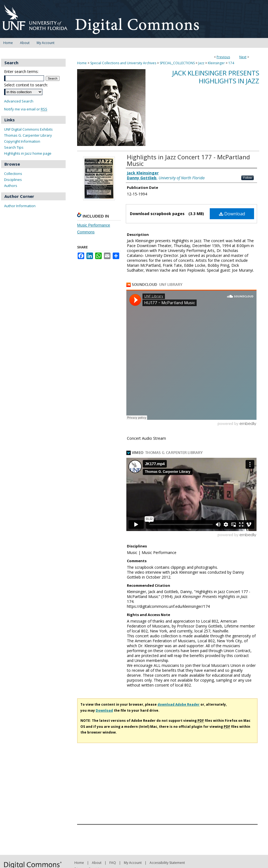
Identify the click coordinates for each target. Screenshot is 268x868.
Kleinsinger (216, 63)
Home (82, 63)
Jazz (201, 63)
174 (231, 63)
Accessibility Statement (167, 863)
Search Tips (14, 147)
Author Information (20, 206)
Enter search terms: (21, 71)
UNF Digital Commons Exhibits (28, 129)
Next (243, 57)
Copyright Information (22, 141)
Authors (11, 186)
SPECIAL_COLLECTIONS (177, 63)
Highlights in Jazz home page (28, 153)
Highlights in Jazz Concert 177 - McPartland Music (188, 160)
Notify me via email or (26, 109)
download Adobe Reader (179, 704)
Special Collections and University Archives (123, 63)
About (97, 863)
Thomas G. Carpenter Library (28, 135)
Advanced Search (19, 101)
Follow (247, 178)
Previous (223, 57)
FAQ (113, 863)
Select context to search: (26, 85)
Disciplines (13, 180)
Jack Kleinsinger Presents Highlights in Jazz (216, 77)
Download (232, 214)
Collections (13, 174)
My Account (133, 863)
